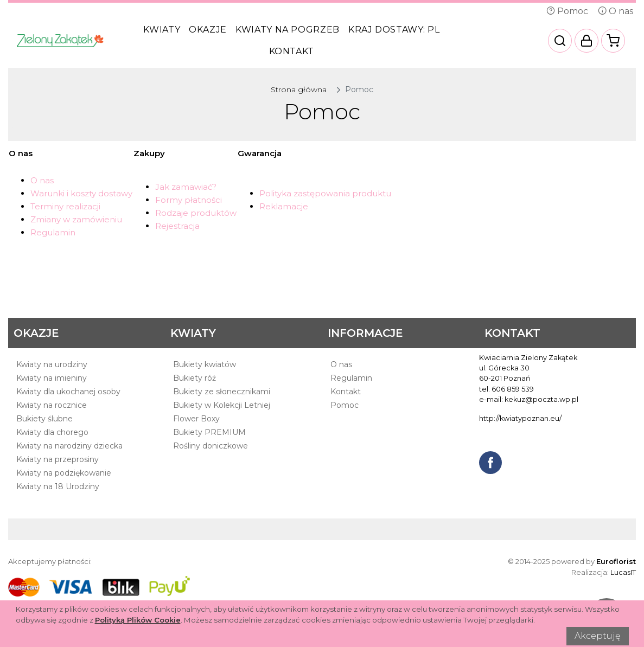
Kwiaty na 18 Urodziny (58, 486)
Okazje (208, 30)
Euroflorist (616, 561)
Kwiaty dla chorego (52, 432)
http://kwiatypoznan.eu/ (520, 418)
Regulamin (53, 232)
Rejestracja (177, 226)
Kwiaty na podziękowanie (64, 473)
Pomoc (567, 11)
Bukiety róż (195, 378)
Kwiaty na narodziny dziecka (69, 446)
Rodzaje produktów (196, 213)
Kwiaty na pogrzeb (288, 30)
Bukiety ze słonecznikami (222, 392)
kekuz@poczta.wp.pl (541, 399)
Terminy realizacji (65, 206)
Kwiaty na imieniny (52, 378)
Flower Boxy (196, 419)
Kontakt (292, 51)
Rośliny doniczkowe (211, 446)
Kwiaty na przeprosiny (58, 459)
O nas (616, 11)
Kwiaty (162, 30)
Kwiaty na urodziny (52, 364)
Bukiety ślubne (44, 419)
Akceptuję (598, 636)
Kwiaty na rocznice (52, 405)
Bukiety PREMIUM (209, 432)
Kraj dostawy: (394, 30)
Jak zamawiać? (186, 187)
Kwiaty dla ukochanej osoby (68, 392)
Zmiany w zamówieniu (76, 219)
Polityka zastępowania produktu (325, 193)
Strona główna (299, 89)
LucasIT (623, 572)
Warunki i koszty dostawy (81, 193)
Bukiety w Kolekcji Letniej (222, 405)
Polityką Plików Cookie (138, 620)
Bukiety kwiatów (205, 364)
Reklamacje (284, 206)
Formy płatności (189, 200)
